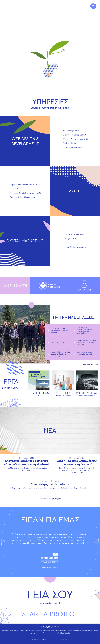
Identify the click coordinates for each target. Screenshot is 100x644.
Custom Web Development (75, 139)
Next (95, 541)
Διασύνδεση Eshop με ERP (74, 135)
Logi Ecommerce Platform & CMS (24, 185)
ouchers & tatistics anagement (25, 193)
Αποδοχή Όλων (64, 639)
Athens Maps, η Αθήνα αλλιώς (50, 484)
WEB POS (14, 189)
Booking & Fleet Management (23, 197)
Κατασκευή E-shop (71, 131)
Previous (5, 541)
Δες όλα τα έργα (90, 365)
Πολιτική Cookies (65, 633)
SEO (66, 243)
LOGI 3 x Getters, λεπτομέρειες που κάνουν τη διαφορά (77, 463)
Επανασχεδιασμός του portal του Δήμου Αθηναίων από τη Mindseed (27, 463)
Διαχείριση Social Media (75, 235)
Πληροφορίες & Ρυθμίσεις (39, 639)
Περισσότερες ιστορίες (50, 499)
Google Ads (70, 239)
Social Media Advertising (75, 247)
